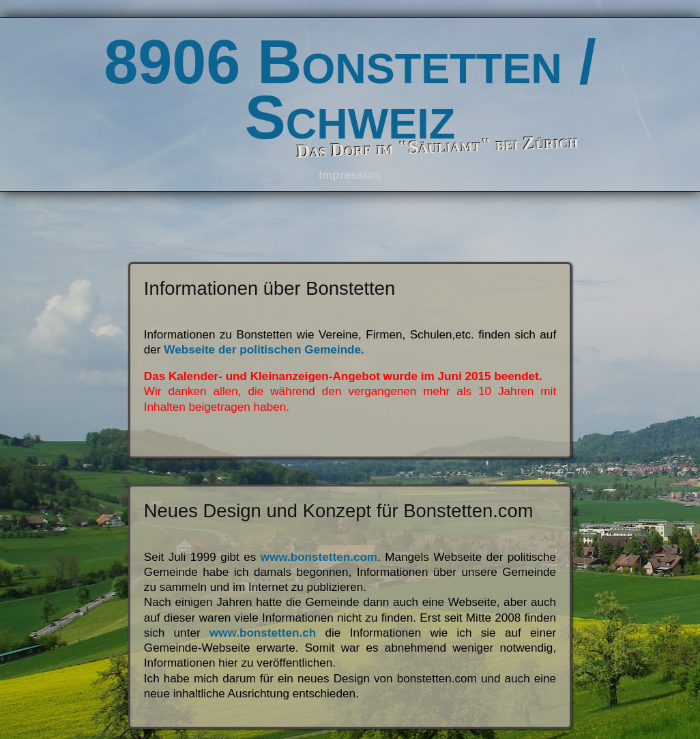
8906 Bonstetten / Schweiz (350, 90)
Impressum (350, 175)
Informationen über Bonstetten (269, 288)
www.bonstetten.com (317, 557)
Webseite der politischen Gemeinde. (264, 350)
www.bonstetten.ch (263, 633)
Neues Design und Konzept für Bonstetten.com (339, 511)
